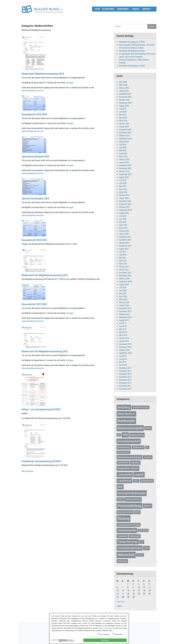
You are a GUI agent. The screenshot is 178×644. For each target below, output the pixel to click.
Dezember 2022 (125, 201)
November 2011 (125, 386)
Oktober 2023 (124, 171)
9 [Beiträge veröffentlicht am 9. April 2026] (133, 587)
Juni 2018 (123, 359)
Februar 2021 (124, 267)
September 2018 (125, 353)
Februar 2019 (124, 338)
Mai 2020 (123, 294)
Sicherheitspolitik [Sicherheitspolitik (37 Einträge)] (127, 530)
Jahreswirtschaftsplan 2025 (35, 157)
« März (119, 606)
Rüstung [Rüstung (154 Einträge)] (124, 519)
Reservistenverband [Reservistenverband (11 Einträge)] (125, 512)
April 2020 (123, 296)
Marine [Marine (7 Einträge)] (136, 481)
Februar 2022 (124, 231)
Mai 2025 (123, 115)
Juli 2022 (123, 216)
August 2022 (124, 213)
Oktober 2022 (124, 207)
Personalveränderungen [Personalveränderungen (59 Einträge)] (132, 493)
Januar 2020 (124, 305)
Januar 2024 (124, 162)
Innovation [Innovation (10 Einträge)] (148, 457)
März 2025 (123, 121)
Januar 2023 (124, 198)
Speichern (105, 640)
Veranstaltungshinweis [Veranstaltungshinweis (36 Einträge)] (130, 548)
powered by (55, 640)
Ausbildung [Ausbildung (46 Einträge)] (124, 407)
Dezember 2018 (125, 344)
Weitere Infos (108, 631)
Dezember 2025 (125, 94)
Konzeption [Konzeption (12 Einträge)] (135, 463)
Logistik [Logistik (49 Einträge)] (139, 475)
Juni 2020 (123, 291)
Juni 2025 (123, 112)
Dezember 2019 (125, 308)
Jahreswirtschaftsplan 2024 (35, 198)
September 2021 (125, 246)
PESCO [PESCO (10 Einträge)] (120, 499)
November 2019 (125, 311)
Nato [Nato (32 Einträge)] (120, 487)
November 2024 (125, 133)
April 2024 (123, 153)
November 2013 (125, 380)
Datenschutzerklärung (106, 628)
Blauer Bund (108, 9)
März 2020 (123, 299)
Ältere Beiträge (27, 471)
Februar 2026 (124, 88)
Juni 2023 (123, 183)
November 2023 (125, 168)
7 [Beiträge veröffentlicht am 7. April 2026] (123, 587)
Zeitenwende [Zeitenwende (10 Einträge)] (122, 561)
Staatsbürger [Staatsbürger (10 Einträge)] (122, 536)
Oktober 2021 (124, 243)
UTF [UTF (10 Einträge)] (142, 542)
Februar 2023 (124, 195)
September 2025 (125, 103)
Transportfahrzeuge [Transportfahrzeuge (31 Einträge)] (128, 542)
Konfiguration (119, 634)
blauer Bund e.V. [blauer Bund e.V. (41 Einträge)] (126, 414)
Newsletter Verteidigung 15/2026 (132, 42)
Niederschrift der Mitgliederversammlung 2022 (45, 351)
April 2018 (123, 365)
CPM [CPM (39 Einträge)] (125, 435)
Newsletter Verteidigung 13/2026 (132, 66)
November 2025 (125, 97)
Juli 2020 (123, 288)
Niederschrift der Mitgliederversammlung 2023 (45, 275)
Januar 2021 (124, 270)
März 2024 (123, 156)
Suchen (152, 26)
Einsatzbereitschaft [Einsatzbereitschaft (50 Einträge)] (129, 441)
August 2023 (124, 177)
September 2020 (125, 282)
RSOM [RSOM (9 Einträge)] (137, 512)
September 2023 (125, 174)
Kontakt (146, 9)
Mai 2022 (123, 222)
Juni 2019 (123, 326)
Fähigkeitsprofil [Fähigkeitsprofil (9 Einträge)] (138, 447)
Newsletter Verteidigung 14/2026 (132, 51)
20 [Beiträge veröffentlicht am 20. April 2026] (118, 594)
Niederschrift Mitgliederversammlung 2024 (43, 74)
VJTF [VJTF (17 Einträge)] (146, 548)
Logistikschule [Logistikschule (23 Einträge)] (124, 481)
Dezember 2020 (125, 273)
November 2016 (125, 371)
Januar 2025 (124, 127)
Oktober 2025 (124, 100)
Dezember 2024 (125, 130)
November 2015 (125, 374)
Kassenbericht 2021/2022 (34, 304)
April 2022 (123, 225)
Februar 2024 (124, 159)
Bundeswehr (123, 9)
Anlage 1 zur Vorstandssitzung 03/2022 (41, 409)
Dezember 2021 (125, 237)
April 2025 (123, 118)
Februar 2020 (124, 302)
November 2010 (125, 389)
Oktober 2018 (124, 350)
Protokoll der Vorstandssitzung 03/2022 (41, 461)
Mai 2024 (123, 151)
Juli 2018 (123, 356)
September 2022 (125, 210)
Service (136, 9)
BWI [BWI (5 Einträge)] (119, 435)
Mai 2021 (123, 258)
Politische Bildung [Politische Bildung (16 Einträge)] (133, 499)
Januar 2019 (124, 341)
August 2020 (124, 285)
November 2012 (125, 383)
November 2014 (125, 377)
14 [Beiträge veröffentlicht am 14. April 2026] (123, 591)
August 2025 (124, 106)
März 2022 (123, 228)
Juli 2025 (123, 109)
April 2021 (123, 261)
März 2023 (123, 192)
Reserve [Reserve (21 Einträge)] (148, 506)
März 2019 (123, 335)
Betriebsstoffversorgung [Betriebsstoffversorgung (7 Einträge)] (141, 407)
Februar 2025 (124, 124)
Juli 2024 (123, 145)
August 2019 (124, 320)
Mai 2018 (123, 362)
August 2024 (124, 142)
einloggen (70, 83)
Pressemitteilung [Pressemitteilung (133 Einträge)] (129, 506)
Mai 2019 (123, 329)
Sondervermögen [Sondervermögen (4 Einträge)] (143, 530)
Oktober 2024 (124, 136)
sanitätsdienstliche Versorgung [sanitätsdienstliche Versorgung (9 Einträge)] (129, 525)
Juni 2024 (123, 148)
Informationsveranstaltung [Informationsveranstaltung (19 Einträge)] (129, 457)
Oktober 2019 (124, 314)
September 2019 (125, 317)
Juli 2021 (123, 252)
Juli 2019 (123, 323)
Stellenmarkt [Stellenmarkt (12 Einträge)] (135, 536)
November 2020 (125, 276)
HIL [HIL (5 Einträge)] (147, 447)
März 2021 (123, 264)
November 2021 (125, 240)
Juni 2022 (123, 219)
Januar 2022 (124, 234)
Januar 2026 (124, 91)
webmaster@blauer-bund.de (33, 91)
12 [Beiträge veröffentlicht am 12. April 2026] (150, 587)
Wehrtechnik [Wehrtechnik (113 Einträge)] (126, 555)
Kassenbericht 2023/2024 (34, 114)
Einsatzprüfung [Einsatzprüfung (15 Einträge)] (124, 447)
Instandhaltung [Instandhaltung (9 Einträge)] (123, 463)
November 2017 (125, 368)
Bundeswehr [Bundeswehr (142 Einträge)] (126, 421)
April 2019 (123, 332)
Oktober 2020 (124, 279)
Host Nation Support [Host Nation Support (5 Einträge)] (123, 452)
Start (98, 9)
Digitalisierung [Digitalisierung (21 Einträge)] (137, 435)
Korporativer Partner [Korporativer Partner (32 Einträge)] (128, 468)
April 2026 (123, 82)
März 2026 (123, 85)
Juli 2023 (123, 180)
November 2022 (125, 204)
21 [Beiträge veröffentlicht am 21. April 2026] (123, 594)
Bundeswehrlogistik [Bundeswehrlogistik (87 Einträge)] (130, 428)
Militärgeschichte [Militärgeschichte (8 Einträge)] (147, 481)
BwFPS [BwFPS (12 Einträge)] (148, 428)
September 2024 (125, 139)
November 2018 (125, 347)
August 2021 (124, 249)
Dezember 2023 (125, 165)
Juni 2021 (123, 255)
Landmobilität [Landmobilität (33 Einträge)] (125, 475)
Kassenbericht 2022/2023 (34, 240)
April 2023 (123, 189)
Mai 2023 (123, 186)
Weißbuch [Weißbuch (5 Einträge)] (140, 555)
